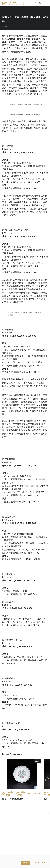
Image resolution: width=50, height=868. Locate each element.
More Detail (40, 863)
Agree (26, 863)
